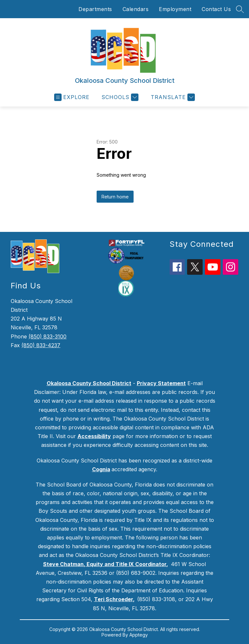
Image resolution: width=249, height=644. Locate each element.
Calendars (136, 9)
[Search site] (240, 9)
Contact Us (216, 9)
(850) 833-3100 (47, 336)
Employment (175, 9)
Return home (115, 197)
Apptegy (139, 635)
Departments (95, 9)
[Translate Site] (172, 97)
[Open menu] (72, 97)
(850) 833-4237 (41, 345)
